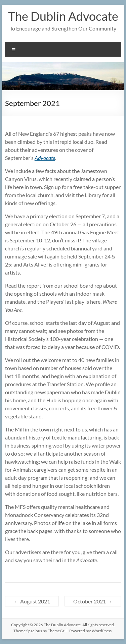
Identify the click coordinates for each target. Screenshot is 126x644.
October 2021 (93, 601)
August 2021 (32, 601)
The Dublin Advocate (63, 16)
